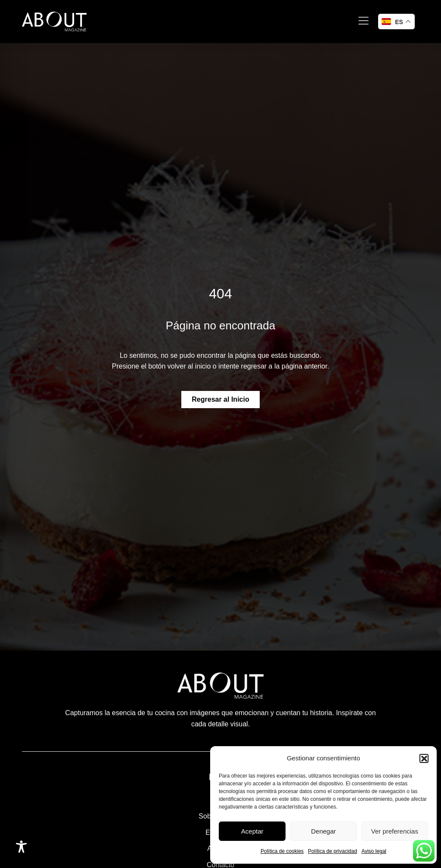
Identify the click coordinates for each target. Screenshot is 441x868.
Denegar (323, 831)
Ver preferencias (395, 831)
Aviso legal (374, 851)
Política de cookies (282, 851)
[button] (424, 758)
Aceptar (252, 831)
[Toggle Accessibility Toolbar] (21, 847)
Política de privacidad (332, 851)
